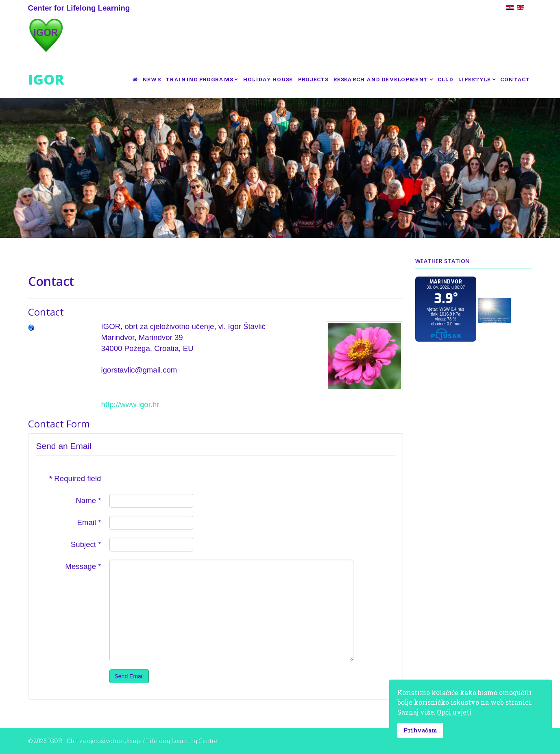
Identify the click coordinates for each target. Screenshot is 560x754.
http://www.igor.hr (130, 404)
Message (83, 566)
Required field (75, 478)
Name (88, 500)
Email (89, 522)
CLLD (445, 79)
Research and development (380, 79)
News (151, 79)
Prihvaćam (420, 730)
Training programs (199, 79)
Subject (86, 544)
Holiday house (268, 79)
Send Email (129, 676)
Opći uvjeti (454, 712)
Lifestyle (474, 79)
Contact (515, 79)
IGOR (46, 79)
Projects (313, 79)
